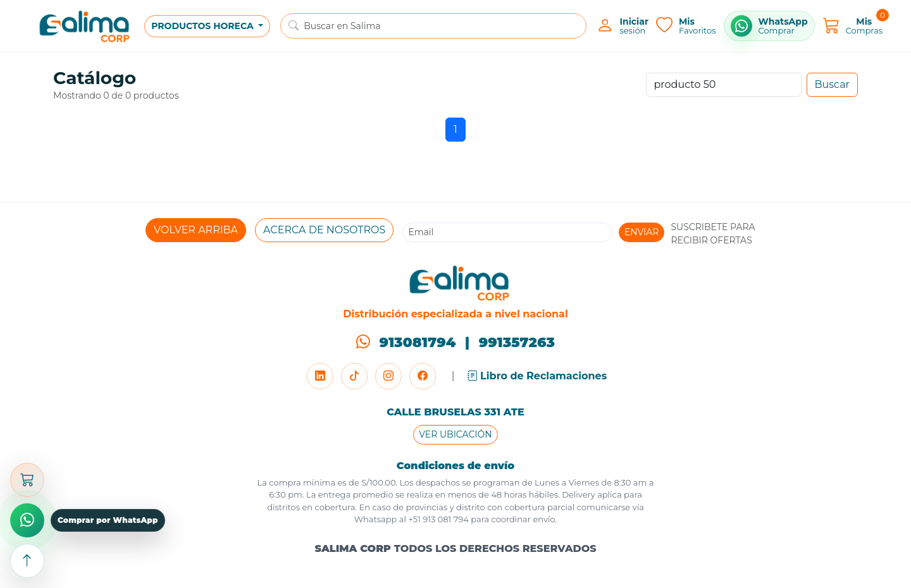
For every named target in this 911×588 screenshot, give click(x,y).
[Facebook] (423, 376)
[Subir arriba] (27, 561)
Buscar (833, 84)
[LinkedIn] (320, 376)
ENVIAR (642, 232)
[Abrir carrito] (27, 480)
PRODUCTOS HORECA (203, 26)
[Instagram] (388, 376)
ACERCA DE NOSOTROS (324, 230)
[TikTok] (354, 376)
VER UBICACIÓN (455, 434)
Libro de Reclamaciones (537, 376)
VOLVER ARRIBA (196, 230)
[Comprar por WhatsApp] (769, 26)
